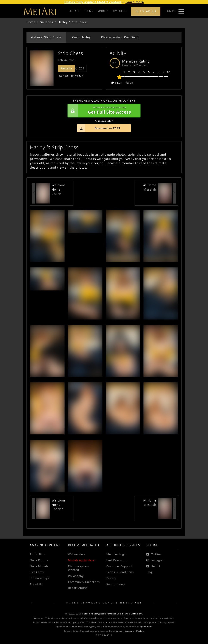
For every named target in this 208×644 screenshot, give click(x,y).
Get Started (146, 11)
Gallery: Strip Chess (46, 37)
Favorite (66, 68)
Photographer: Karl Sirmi (120, 37)
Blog (149, 572)
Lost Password (116, 560)
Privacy (111, 578)
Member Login (116, 554)
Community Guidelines (84, 582)
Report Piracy (116, 584)
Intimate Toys (39, 578)
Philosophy (76, 576)
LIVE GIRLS (120, 11)
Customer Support (119, 566)
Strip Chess (71, 53)
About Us (36, 584)
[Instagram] (156, 560)
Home (31, 22)
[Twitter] (154, 555)
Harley (63, 22)
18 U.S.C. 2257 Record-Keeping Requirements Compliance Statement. (104, 614)
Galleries (47, 22)
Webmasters (77, 554)
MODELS (103, 11)
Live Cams (37, 572)
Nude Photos (39, 560)
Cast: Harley (81, 37)
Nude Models (39, 566)
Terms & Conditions (120, 572)
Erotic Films (38, 554)
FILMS (89, 11)
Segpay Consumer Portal (130, 631)
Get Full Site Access (103, 111)
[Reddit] (153, 566)
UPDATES (75, 11)
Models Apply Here (81, 560)
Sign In (170, 11)
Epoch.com (146, 627)
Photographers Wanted (78, 568)
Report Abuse (77, 588)
